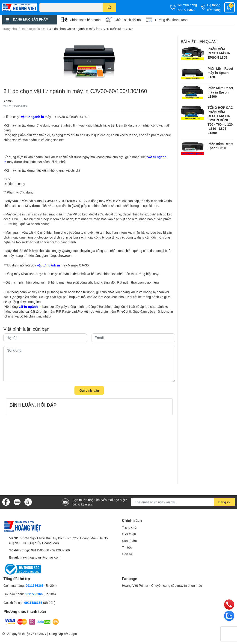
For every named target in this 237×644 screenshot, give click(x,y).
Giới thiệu (129, 534)
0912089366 (61, 550)
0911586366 (186, 10)
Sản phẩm (129, 541)
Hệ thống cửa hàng (214, 7)
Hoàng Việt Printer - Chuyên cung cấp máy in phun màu (162, 585)
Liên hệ (127, 554)
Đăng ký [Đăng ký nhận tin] (224, 502)
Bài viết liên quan (199, 41)
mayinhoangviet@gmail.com (40, 557)
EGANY (41, 634)
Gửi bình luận (89, 390)
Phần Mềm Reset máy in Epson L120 (221, 73)
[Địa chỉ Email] (183, 502)
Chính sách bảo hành (85, 20)
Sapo (73, 634)
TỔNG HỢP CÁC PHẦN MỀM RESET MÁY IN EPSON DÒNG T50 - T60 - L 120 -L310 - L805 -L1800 (220, 120)
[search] (110, 7)
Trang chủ (129, 527)
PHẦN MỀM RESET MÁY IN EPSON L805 (219, 53)
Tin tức (127, 547)
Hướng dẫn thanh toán (171, 20)
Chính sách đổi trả (128, 20)
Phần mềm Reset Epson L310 (221, 146)
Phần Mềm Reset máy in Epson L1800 (221, 92)
